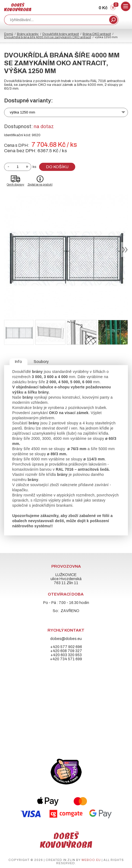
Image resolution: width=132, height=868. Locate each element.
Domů (9, 34)
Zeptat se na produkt (40, 185)
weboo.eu (91, 860)
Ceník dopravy (15, 185)
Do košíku (57, 167)
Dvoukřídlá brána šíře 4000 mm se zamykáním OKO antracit (48, 37)
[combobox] (56, 20)
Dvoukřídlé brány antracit (61, 34)
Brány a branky (28, 34)
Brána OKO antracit (97, 34)
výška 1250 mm (22, 112)
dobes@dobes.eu (66, 639)
